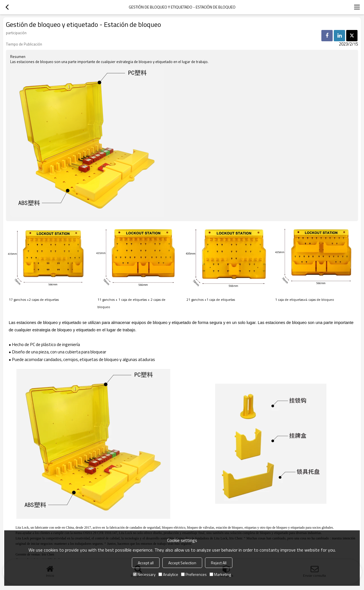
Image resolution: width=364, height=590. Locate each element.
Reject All (219, 563)
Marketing (220, 574)
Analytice (168, 574)
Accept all (146, 563)
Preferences (194, 574)
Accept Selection (182, 563)
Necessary (144, 574)
